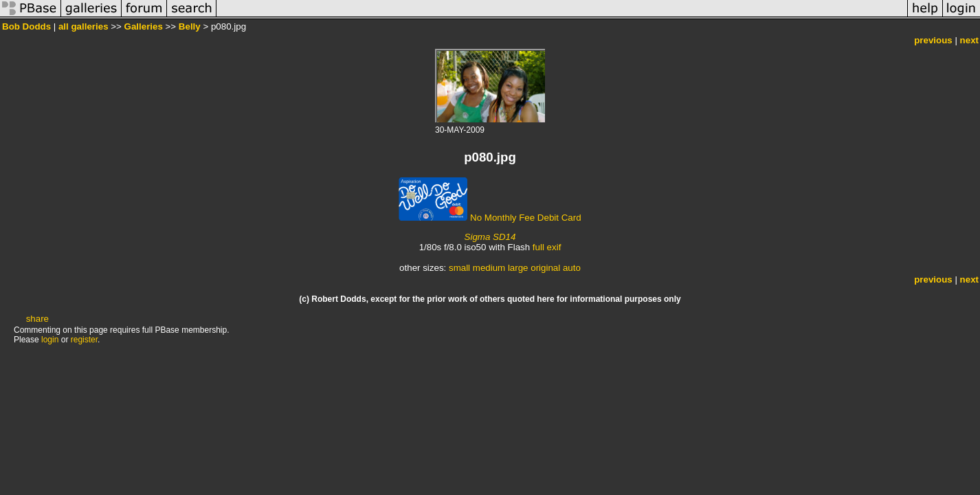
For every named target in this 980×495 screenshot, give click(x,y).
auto (572, 268)
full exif (547, 247)
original (545, 268)
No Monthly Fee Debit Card (490, 218)
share (37, 319)
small (459, 268)
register (84, 340)
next (969, 40)
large (518, 268)
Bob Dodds (26, 26)
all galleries (83, 26)
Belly (190, 26)
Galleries (144, 26)
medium (489, 268)
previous (933, 40)
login (50, 340)
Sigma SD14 (490, 237)
